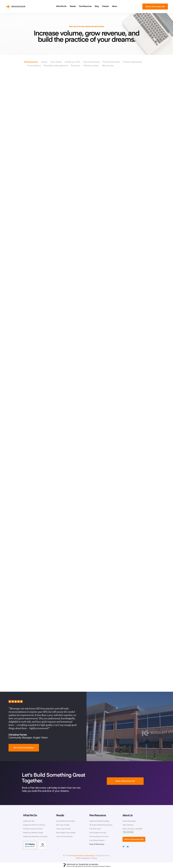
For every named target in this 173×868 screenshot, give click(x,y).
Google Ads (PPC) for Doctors (34, 825)
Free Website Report (97, 840)
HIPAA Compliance (83, 858)
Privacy (94, 858)
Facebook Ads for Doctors (33, 829)
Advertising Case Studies (66, 821)
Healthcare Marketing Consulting (35, 836)
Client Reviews (128, 825)
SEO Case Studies (63, 825)
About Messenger (129, 821)
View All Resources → (98, 844)
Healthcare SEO (29, 821)
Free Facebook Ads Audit (99, 836)
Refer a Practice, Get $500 (132, 829)
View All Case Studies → (65, 836)
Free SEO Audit (95, 829)
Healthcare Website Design (33, 833)
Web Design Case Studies (66, 833)
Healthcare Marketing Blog (99, 821)
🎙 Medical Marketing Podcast (101, 825)
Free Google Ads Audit (98, 833)
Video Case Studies (63, 829)
